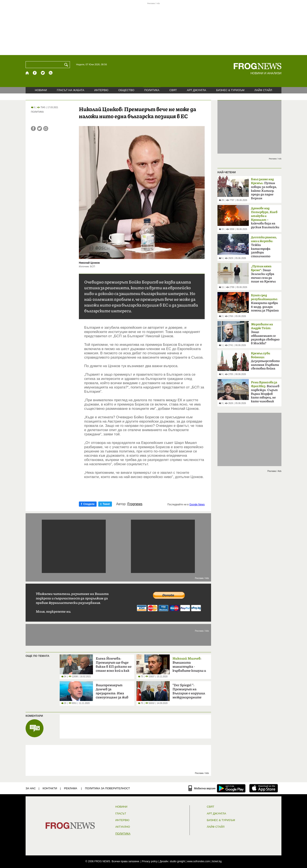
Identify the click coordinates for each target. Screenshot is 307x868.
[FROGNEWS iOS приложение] (264, 788)
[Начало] (27, 73)
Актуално (123, 827)
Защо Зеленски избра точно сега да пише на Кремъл (263, 274)
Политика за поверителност (108, 788)
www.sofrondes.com (199, 861)
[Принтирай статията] (46, 129)
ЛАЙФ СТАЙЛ (263, 90)
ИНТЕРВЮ (101, 90)
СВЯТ (173, 90)
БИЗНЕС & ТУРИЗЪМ (230, 90)
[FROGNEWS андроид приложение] (231, 788)
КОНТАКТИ (50, 788)
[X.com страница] (43, 73)
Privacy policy (150, 861)
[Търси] (67, 65)
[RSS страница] (51, 73)
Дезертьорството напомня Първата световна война (265, 361)
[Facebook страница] (35, 73)
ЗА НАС (31, 788)
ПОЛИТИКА (152, 90)
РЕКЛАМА (71, 788)
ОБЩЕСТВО (126, 90)
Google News (197, 505)
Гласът (121, 814)
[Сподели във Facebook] (33, 129)
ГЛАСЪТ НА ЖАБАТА (71, 90)
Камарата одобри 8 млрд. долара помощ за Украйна (265, 303)
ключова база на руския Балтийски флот (265, 219)
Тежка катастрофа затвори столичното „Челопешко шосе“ (265, 248)
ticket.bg (217, 861)
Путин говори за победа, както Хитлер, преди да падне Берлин (264, 189)
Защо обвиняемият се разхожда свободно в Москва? (265, 334)
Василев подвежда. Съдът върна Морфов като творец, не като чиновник (265, 392)
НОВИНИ (41, 90)
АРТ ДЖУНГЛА (196, 90)
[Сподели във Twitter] (40, 129)
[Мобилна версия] (202, 788)
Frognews (135, 504)
